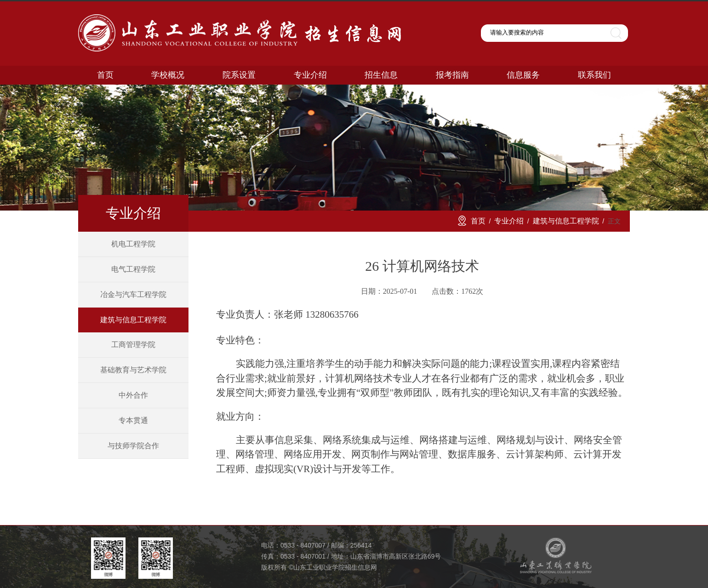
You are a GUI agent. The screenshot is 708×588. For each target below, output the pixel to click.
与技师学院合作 (133, 446)
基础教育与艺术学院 (133, 370)
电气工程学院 (133, 269)
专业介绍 (509, 221)
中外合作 (133, 395)
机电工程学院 (133, 244)
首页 (478, 221)
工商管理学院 (133, 345)
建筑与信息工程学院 (133, 320)
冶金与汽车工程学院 (133, 294)
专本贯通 (133, 420)
